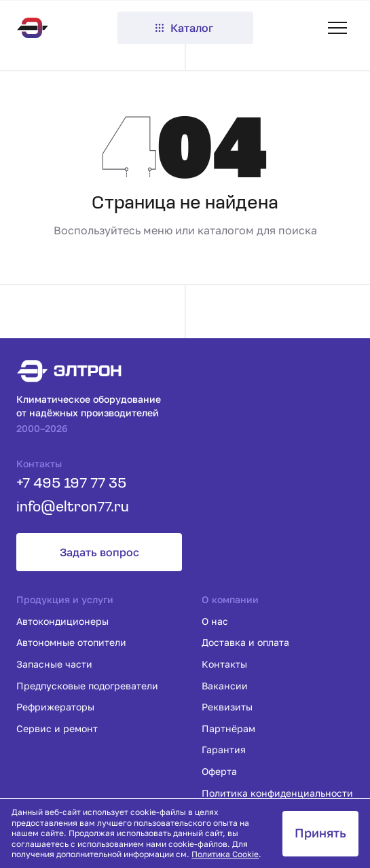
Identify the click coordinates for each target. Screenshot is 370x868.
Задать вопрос (99, 552)
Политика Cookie (225, 854)
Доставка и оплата (245, 642)
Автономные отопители (71, 642)
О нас (215, 621)
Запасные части (54, 664)
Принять (320, 833)
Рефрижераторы (55, 707)
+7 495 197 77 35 (71, 484)
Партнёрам (228, 728)
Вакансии (225, 686)
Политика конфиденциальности (277, 793)
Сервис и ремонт (57, 728)
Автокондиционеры (62, 621)
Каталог (184, 28)
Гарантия (224, 749)
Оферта (219, 771)
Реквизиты (227, 707)
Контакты (224, 664)
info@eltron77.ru (73, 508)
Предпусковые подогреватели (87, 686)
